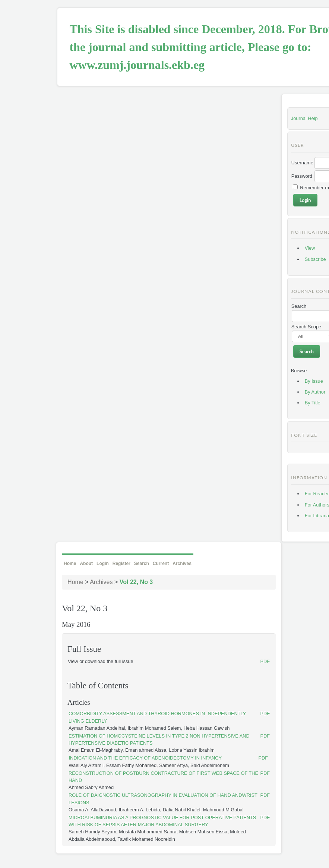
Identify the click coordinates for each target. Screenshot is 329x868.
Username (302, 163)
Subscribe (315, 259)
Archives (182, 564)
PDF (265, 661)
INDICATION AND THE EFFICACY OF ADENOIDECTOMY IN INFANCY (145, 758)
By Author (315, 392)
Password (302, 176)
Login (103, 564)
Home (70, 564)
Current (161, 564)
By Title (313, 403)
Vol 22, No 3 (136, 582)
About (86, 564)
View (310, 248)
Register (121, 564)
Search (142, 564)
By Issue (314, 381)
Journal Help (304, 118)
